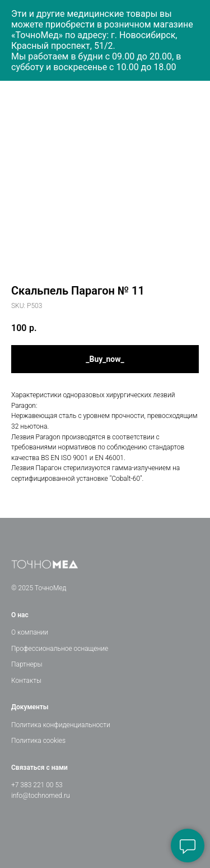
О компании (30, 632)
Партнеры (27, 664)
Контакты (26, 681)
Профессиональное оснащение (60, 649)
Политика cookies (38, 741)
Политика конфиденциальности (61, 725)
